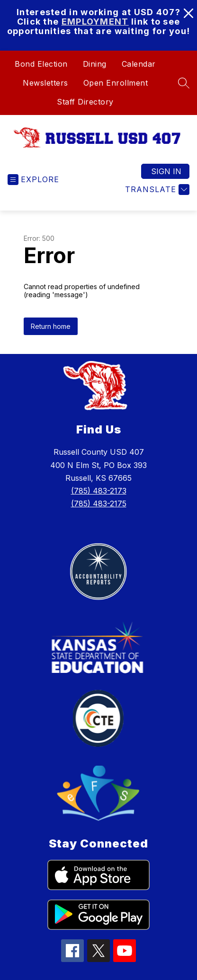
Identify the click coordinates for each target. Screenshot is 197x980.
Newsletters (45, 83)
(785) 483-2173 (99, 491)
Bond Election (41, 64)
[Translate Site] (156, 190)
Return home (51, 326)
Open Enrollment (116, 83)
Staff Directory (85, 102)
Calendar (139, 64)
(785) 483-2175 (99, 503)
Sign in (166, 171)
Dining (95, 64)
